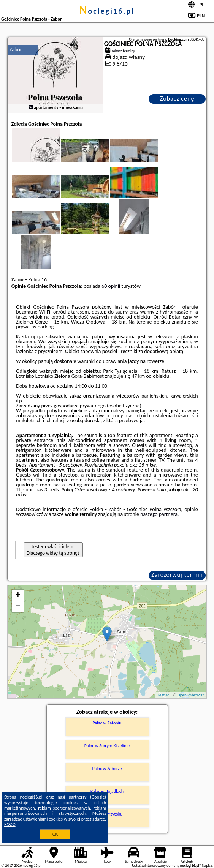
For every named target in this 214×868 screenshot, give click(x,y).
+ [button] (18, 595)
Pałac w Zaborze (107, 769)
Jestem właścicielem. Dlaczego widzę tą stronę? (53, 550)
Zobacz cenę (177, 99)
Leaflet (163, 695)
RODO (10, 824)
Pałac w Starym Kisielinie (107, 746)
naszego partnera (159, 514)
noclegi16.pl (107, 11)
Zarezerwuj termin (177, 575)
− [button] (18, 607)
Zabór (16, 50)
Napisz (207, 866)
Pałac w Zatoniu (107, 723)
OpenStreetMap (191, 695)
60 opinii (111, 286)
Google (98, 797)
